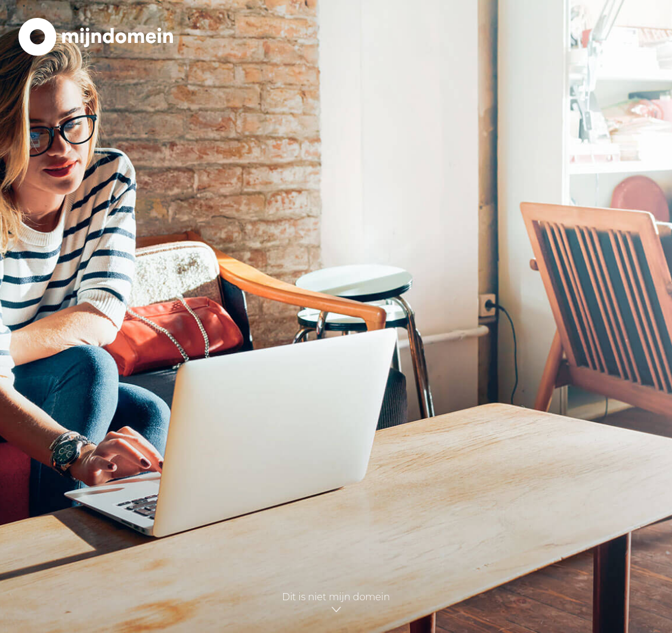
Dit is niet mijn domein (336, 604)
